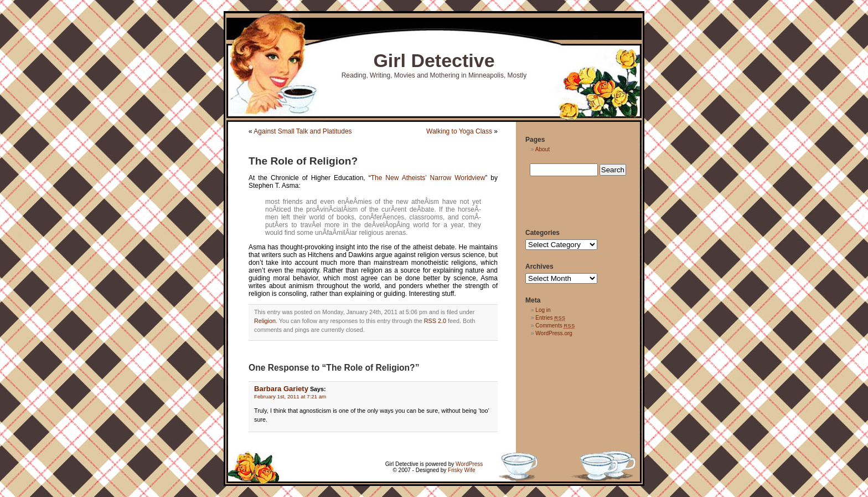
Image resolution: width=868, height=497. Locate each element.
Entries (550, 318)
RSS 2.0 (435, 321)
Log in (543, 310)
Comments (555, 326)
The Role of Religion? (303, 161)
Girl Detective (434, 60)
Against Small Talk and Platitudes (303, 131)
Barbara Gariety (281, 389)
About (542, 149)
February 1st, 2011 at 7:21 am (290, 396)
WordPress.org (554, 333)
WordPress (469, 464)
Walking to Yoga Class (459, 131)
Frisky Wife (461, 470)
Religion (265, 321)
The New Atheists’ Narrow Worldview (428, 178)
